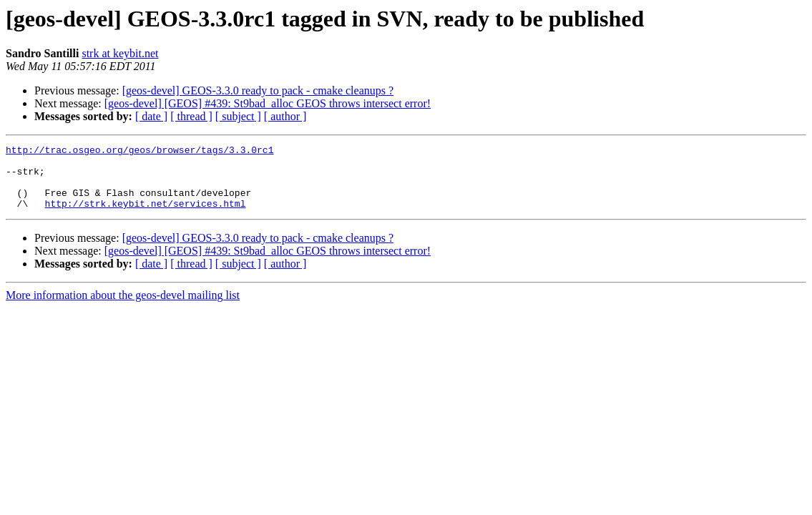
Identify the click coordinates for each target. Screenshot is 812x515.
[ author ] (285, 116)
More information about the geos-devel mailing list (123, 308)
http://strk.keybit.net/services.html (146, 216)
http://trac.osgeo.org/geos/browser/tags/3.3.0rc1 (140, 152)
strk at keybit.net (120, 53)
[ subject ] (238, 116)
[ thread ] (191, 116)
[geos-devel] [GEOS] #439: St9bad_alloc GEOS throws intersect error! (268, 103)
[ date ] (151, 116)
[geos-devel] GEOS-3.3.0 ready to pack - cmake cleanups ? (258, 90)
